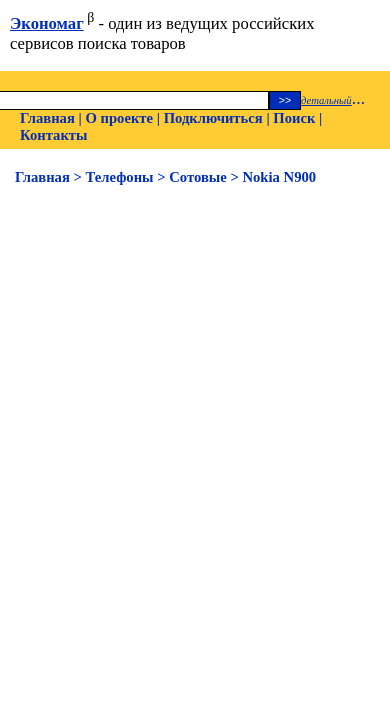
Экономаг (47, 23)
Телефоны (120, 177)
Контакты (53, 135)
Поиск (294, 118)
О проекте (119, 118)
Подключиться (213, 118)
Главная (47, 118)
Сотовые (198, 177)
